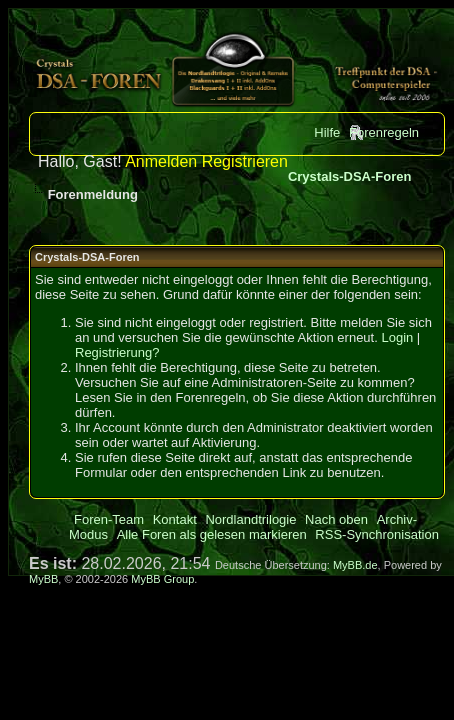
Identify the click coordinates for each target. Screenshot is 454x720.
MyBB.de (355, 565)
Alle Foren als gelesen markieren (212, 534)
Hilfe (327, 132)
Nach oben (336, 519)
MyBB (43, 579)
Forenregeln (384, 132)
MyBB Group (162, 579)
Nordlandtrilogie (250, 519)
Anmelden (161, 161)
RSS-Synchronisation (377, 534)
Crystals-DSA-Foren (350, 176)
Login (397, 337)
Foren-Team (109, 519)
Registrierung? (117, 352)
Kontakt (175, 519)
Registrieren (245, 161)
